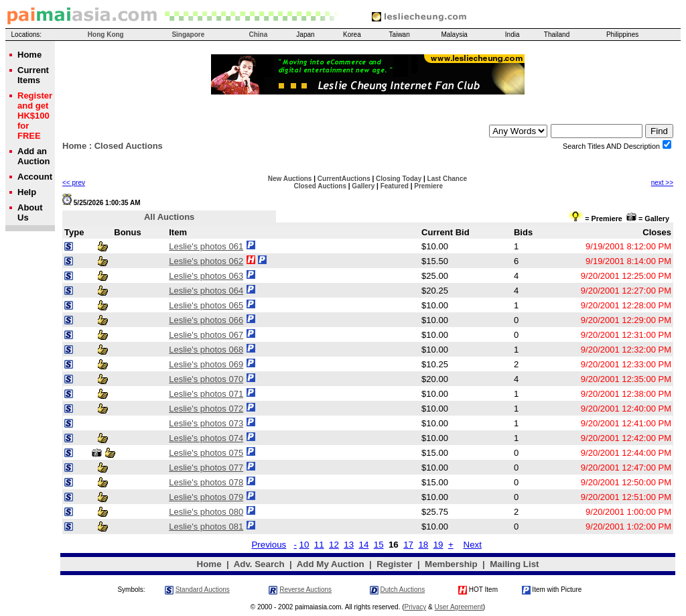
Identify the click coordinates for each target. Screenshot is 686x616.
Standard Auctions (203, 590)
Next (473, 545)
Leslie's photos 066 (206, 320)
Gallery (363, 186)
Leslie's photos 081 (206, 527)
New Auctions (290, 179)
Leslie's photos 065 (206, 305)
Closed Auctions (320, 186)
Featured (395, 186)
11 (319, 545)
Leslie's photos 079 (206, 497)
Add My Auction (331, 564)
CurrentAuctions (344, 179)
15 (379, 545)
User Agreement (459, 607)
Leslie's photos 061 (206, 246)
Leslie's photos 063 (206, 276)
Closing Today (399, 179)
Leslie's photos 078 (206, 482)
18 (423, 545)
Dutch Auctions (402, 590)
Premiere (428, 186)
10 (304, 545)
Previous (269, 545)
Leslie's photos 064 (206, 291)
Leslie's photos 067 (206, 335)
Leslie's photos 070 (206, 379)
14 (363, 545)
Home (74, 146)
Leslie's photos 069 (206, 364)
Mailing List (514, 564)
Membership (451, 564)
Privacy (416, 607)
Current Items (33, 75)
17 (408, 545)
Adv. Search (259, 564)
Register (394, 564)
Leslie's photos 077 (206, 468)
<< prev (74, 183)
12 (334, 545)
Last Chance (447, 179)
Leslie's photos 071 (206, 394)
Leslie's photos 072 (206, 409)
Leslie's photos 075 (206, 453)
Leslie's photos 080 (206, 512)
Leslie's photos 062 (206, 261)
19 (438, 545)
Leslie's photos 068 (206, 350)
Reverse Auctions (305, 590)
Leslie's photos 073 (206, 423)
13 (349, 545)
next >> (662, 183)
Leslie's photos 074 (206, 438)
